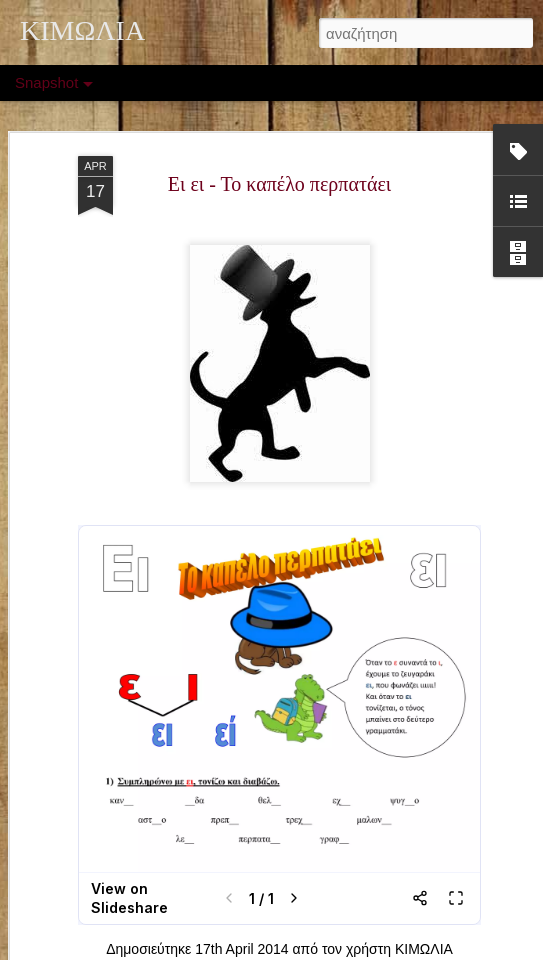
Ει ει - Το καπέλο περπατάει (279, 184)
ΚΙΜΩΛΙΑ (424, 949)
